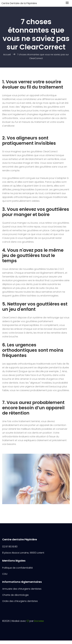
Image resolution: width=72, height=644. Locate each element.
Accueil (7, 55)
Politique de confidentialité (17, 568)
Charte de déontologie (15, 595)
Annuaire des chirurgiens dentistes (22, 589)
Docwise (39, 621)
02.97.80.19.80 (10, 547)
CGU (5, 574)
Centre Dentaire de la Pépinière (19, 3)
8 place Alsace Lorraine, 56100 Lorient (23, 553)
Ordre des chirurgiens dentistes (20, 601)
